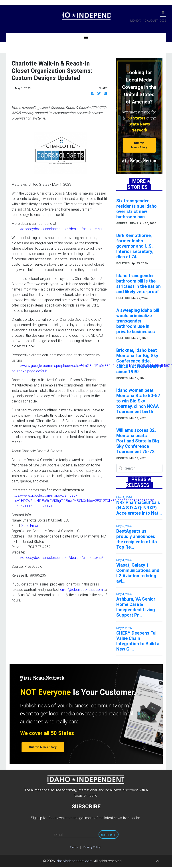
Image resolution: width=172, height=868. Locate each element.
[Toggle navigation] (86, 38)
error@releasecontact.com (81, 589)
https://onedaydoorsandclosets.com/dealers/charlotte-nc (57, 229)
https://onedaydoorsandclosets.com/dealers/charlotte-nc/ (57, 557)
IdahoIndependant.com (74, 861)
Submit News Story (139, 145)
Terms (74, 847)
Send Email (30, 526)
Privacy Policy (92, 847)
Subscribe (109, 835)
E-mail (58, 834)
